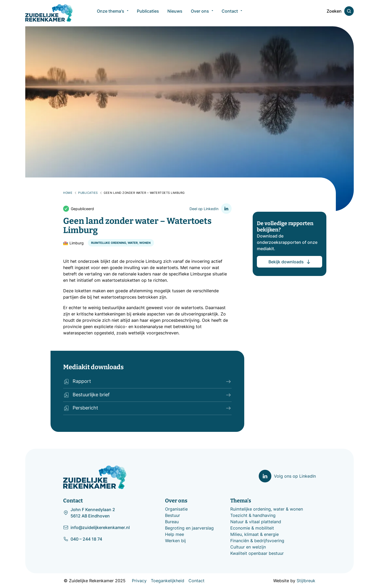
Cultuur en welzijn (248, 547)
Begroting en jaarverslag (189, 528)
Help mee (174, 534)
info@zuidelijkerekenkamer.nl (96, 527)
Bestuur (173, 515)
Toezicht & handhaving (253, 515)
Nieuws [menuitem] (175, 13)
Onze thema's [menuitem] (111, 13)
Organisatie (176, 509)
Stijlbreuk (306, 581)
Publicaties (88, 193)
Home (68, 193)
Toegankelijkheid (168, 581)
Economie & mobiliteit (252, 528)
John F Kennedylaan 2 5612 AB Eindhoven (89, 513)
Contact (196, 581)
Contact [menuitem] (230, 13)
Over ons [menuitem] (200, 13)
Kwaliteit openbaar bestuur (257, 553)
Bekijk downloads (290, 261)
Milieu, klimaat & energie (255, 534)
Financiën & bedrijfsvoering (257, 541)
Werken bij (175, 541)
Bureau (172, 522)
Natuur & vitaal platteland (256, 522)
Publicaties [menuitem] (148, 13)
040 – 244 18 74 (83, 539)
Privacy (139, 581)
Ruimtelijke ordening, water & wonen (267, 509)
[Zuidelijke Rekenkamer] (49, 13)
